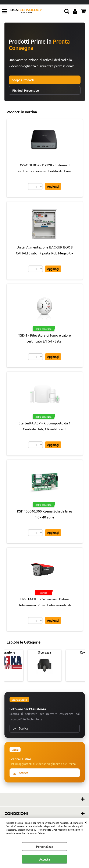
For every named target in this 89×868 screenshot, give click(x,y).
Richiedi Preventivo (26, 90)
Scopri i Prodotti (23, 80)
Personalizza (44, 847)
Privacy (42, 833)
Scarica (21, 728)
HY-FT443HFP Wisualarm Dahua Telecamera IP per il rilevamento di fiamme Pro (45, 605)
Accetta (44, 859)
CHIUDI (86, 822)
